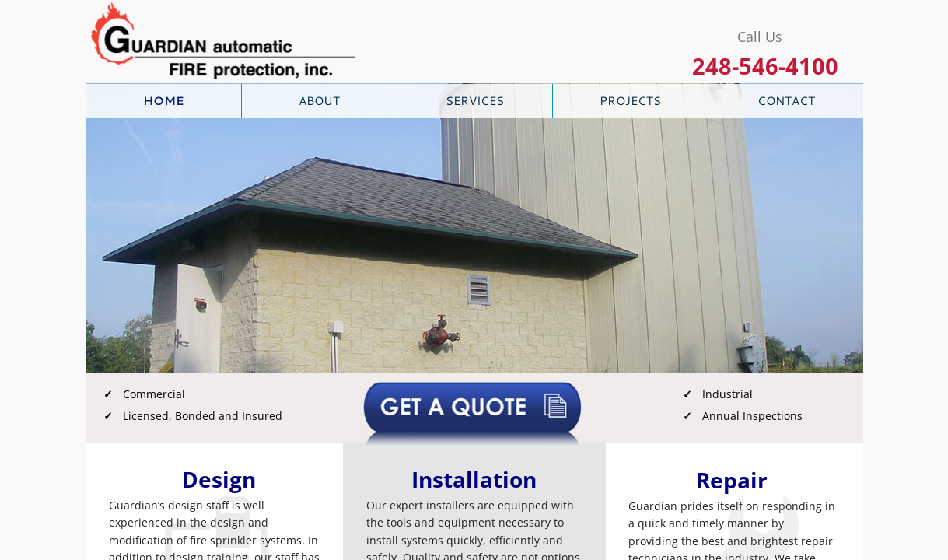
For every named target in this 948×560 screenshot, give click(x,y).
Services (475, 101)
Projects (630, 101)
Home (164, 101)
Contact (786, 101)
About (319, 101)
